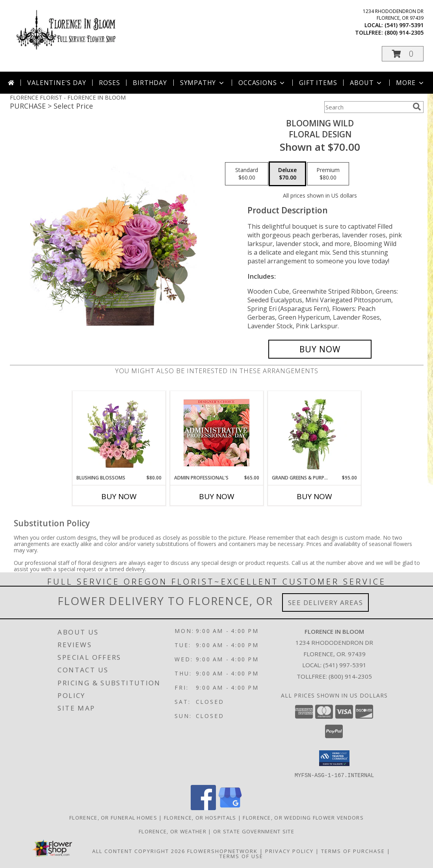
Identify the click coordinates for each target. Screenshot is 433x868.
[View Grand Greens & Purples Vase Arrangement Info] (314, 433)
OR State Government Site (254, 831)
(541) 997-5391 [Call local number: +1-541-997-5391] (404, 25)
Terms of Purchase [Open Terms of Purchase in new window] (353, 851)
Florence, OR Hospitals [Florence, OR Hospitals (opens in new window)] (200, 817)
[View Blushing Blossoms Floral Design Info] (119, 433)
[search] (417, 107)
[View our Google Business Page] (230, 808)
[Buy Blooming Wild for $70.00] (320, 349)
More (410, 83)
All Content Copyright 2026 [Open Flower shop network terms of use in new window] (139, 851)
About (366, 83)
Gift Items (318, 83)
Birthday (150, 83)
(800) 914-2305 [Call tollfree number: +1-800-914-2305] (404, 32)
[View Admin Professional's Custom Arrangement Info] (216, 433)
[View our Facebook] (203, 808)
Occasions (262, 83)
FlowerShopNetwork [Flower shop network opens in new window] (222, 851)
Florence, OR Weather (173, 831)
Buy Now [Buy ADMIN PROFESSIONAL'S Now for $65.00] (217, 496)
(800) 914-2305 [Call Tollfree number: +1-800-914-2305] (350, 676)
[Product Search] (367, 107)
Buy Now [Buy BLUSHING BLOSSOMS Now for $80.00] (119, 496)
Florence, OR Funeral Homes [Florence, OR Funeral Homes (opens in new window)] (113, 817)
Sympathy (203, 83)
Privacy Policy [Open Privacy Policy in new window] (289, 851)
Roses (109, 83)
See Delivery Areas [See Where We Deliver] (326, 602)
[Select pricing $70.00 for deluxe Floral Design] (287, 174)
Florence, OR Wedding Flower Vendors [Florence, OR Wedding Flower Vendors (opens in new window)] (303, 817)
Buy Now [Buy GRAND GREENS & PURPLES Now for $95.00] (314, 496)
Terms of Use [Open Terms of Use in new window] (241, 856)
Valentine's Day (57, 83)
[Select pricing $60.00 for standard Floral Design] (247, 174)
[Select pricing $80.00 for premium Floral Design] (328, 174)
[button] (403, 54)
